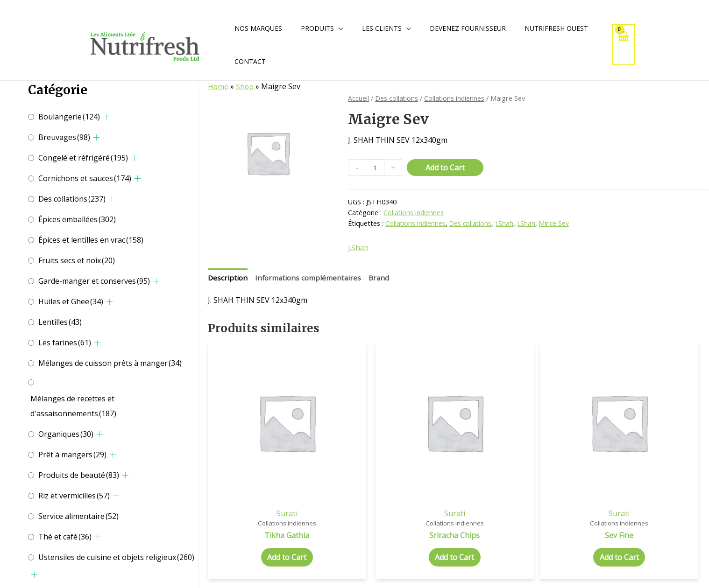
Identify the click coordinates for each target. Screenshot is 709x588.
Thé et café (65, 537)
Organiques (66, 434)
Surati (267, 476)
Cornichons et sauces (85, 178)
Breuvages (64, 137)
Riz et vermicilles (74, 496)
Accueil (358, 98)
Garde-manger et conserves (94, 281)
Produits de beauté (79, 475)
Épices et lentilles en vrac (91, 240)
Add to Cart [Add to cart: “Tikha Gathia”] (267, 521)
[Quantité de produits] (376, 168)
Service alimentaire (78, 516)
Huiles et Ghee (71, 301)
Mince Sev (557, 224)
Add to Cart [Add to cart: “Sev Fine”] (522, 521)
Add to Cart (446, 168)
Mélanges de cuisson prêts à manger (110, 363)
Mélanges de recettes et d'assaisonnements (73, 406)
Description (228, 279)
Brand (383, 279)
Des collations (72, 199)
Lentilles (60, 322)
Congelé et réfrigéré (83, 158)
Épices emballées (77, 219)
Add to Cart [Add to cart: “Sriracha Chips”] (395, 521)
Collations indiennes (455, 98)
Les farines (65, 343)
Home (218, 86)
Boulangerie (69, 117)
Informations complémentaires (310, 279)
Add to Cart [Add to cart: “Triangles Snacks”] (649, 521)
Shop (245, 86)
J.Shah (507, 224)
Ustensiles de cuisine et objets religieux (116, 557)
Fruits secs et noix (77, 260)
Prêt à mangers (72, 455)
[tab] (228, 280)
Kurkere (649, 476)
